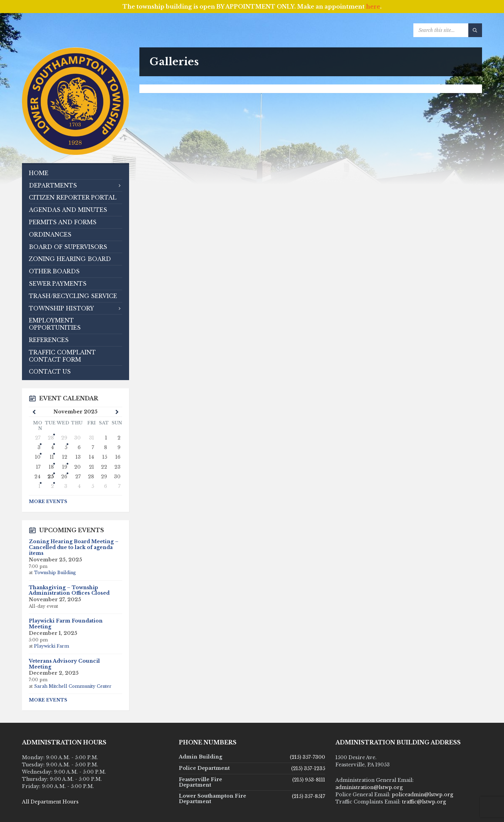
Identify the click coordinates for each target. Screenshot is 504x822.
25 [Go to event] (51, 477)
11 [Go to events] (52, 457)
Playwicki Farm (51, 646)
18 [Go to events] (51, 467)
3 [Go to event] (39, 447)
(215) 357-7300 (307, 757)
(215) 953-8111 (309, 780)
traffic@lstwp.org (424, 802)
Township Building (55, 573)
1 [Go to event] (39, 486)
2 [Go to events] (52, 486)
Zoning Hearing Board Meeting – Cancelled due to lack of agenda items (74, 547)
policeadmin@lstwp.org (422, 795)
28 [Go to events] (51, 438)
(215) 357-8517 (308, 796)
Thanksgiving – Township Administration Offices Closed (69, 590)
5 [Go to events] (66, 447)
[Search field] (448, 30)
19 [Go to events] (65, 467)
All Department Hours (50, 802)
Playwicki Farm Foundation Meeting (66, 624)
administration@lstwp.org (369, 787)
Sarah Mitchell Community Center (73, 686)
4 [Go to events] (52, 447)
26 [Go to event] (64, 477)
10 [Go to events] (38, 457)
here (373, 7)
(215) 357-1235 (308, 768)
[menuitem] (76, 173)
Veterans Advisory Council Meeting (64, 664)
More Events (48, 501)
